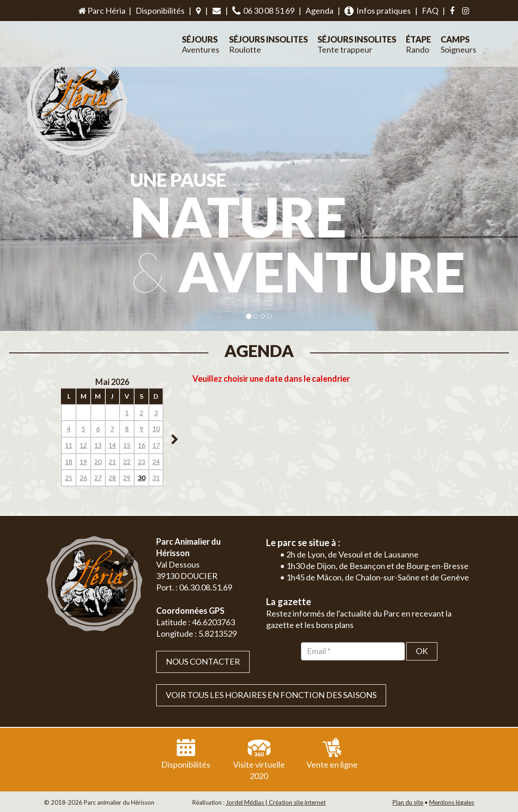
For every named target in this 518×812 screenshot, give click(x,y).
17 (156, 445)
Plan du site (408, 802)
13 (98, 445)
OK (422, 651)
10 (156, 429)
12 (83, 445)
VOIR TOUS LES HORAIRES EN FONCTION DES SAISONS (271, 695)
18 (69, 462)
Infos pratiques (378, 11)
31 (156, 478)
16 (142, 445)
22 (127, 462)
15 (127, 445)
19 (83, 462)
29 (127, 478)
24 (156, 462)
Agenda (319, 11)
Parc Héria (101, 11)
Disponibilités (160, 11)
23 (142, 462)
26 (83, 478)
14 (112, 445)
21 (112, 462)
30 (142, 478)
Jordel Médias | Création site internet (276, 802)
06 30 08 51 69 (263, 11)
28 (112, 478)
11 (69, 445)
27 (98, 478)
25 (69, 478)
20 (98, 462)
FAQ (430, 11)
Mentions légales (452, 802)
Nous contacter (203, 661)
